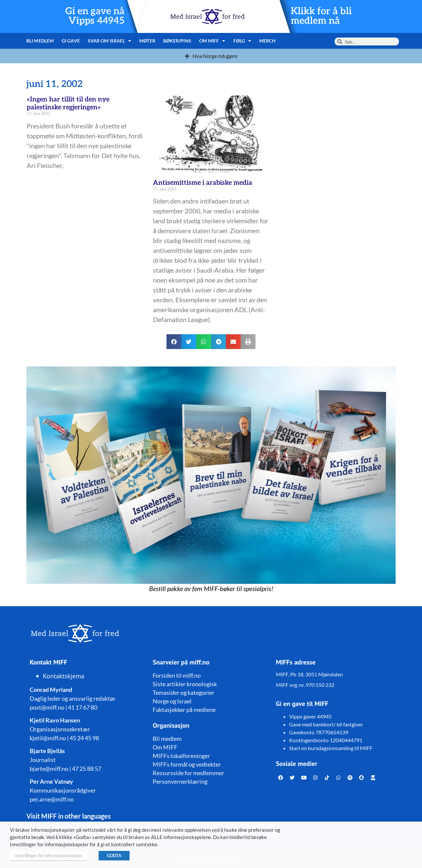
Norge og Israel (172, 701)
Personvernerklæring (180, 781)
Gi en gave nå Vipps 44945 (95, 16)
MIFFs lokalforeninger (181, 756)
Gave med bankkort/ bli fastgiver (326, 724)
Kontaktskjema (64, 676)
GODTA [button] (114, 855)
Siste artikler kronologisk (185, 684)
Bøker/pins (177, 41)
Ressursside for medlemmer (188, 773)
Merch (268, 41)
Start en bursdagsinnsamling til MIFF (331, 748)
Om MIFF (212, 41)
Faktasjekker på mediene (184, 710)
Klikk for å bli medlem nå (321, 16)
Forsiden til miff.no (177, 675)
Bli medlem (40, 41)
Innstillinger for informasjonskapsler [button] (49, 855)
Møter (147, 41)
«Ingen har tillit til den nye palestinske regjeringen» (68, 103)
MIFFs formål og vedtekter (187, 764)
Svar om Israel (110, 41)
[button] (174, 342)
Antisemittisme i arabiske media (203, 183)
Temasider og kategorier (183, 692)
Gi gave (71, 41)
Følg (242, 41)
